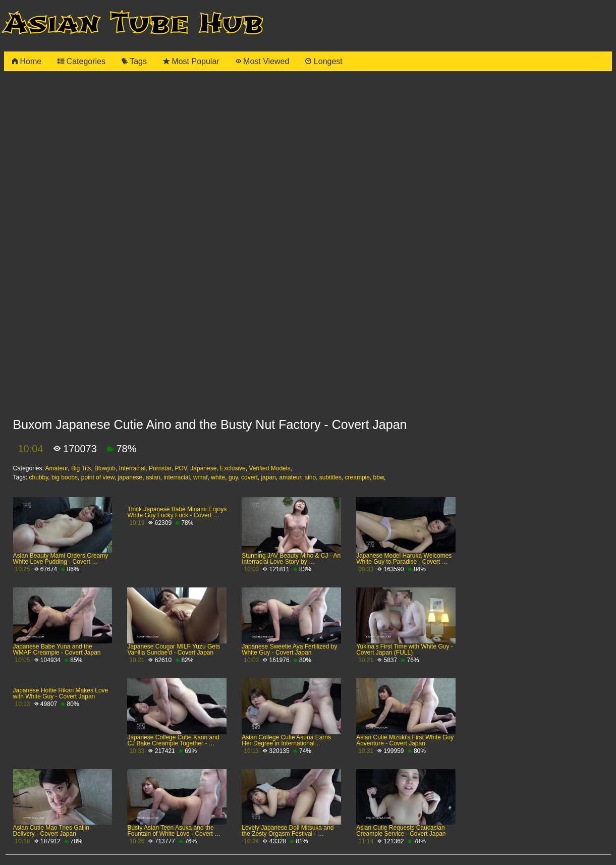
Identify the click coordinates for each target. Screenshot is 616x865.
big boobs (65, 477)
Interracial (132, 468)
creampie (357, 477)
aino (311, 477)
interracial (177, 477)
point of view (98, 477)
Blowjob (105, 468)
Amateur (57, 468)
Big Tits (81, 468)
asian (153, 477)
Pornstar (160, 468)
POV (181, 468)
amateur (290, 477)
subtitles (330, 477)
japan (268, 477)
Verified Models (269, 468)
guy (233, 477)
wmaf (201, 477)
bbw (379, 477)
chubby (39, 477)
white (218, 477)
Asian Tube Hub (134, 23)
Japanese (203, 468)
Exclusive (233, 468)
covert (249, 477)
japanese (130, 477)
